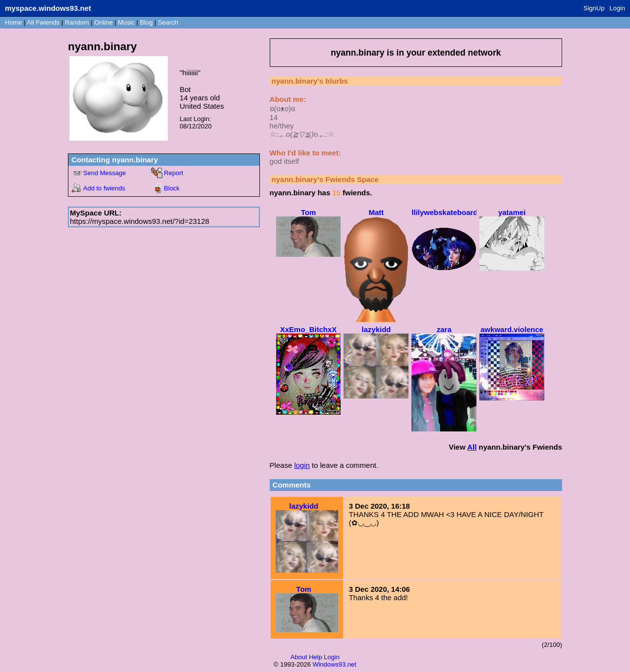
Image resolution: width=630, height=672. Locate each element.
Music (126, 22)
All (43, 22)
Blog (146, 22)
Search (168, 22)
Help (316, 657)
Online (103, 22)
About (299, 657)
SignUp (594, 8)
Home (14, 22)
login (302, 465)
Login (617, 8)
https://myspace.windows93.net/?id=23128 (140, 221)
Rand (77, 22)
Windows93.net (334, 664)
